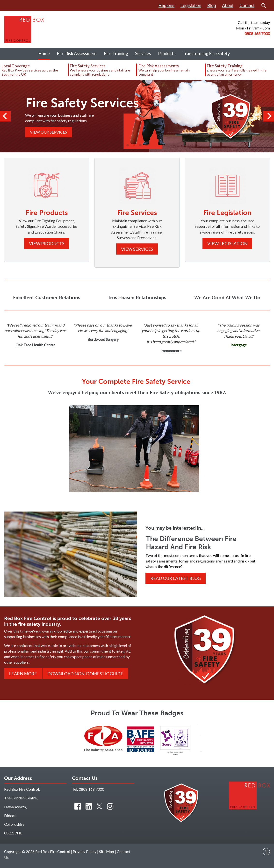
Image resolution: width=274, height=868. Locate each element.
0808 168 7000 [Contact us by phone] (91, 789)
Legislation (191, 6)
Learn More (23, 674)
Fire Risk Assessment (77, 53)
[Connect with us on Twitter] (99, 806)
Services (143, 53)
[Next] (269, 116)
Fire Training (116, 53)
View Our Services (48, 132)
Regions (166, 6)
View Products (47, 243)
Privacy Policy (85, 851)
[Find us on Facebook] (78, 806)
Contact (247, 6)
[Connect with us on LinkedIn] (89, 806)
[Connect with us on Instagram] (110, 806)
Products (167, 53)
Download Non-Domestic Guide (85, 674)
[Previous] (5, 116)
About (228, 6)
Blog (212, 6)
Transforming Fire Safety (206, 53)
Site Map (107, 851)
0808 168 (253, 33)
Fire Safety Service (161, 381)
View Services (137, 249)
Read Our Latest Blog (176, 578)
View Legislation (227, 243)
